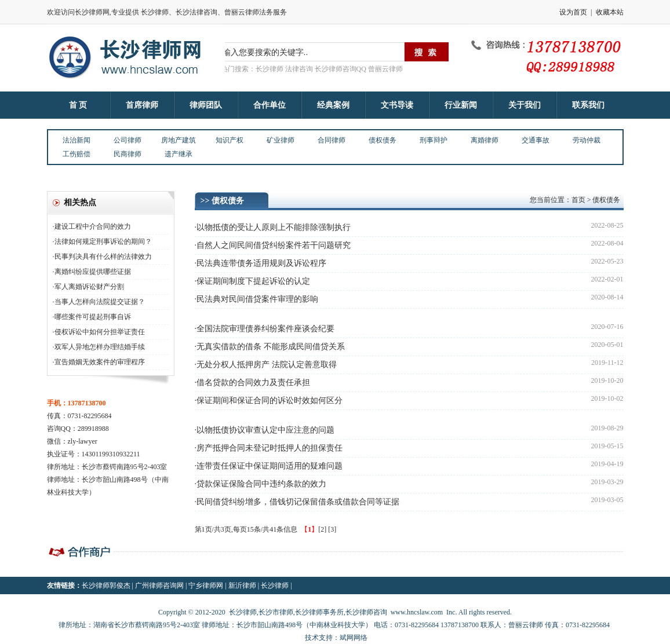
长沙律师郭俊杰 (106, 586)
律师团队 (206, 105)
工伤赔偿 (77, 154)
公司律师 (128, 140)
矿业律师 (281, 140)
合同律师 (332, 140)
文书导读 (397, 105)
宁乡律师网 (206, 586)
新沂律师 (242, 586)
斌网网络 (354, 638)
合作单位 (270, 105)
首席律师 (142, 105)
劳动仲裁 (587, 140)
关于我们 (525, 105)
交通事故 (536, 140)
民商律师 (128, 154)
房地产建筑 (179, 140)
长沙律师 (275, 586)
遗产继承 (179, 154)
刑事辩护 (434, 140)
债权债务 (383, 140)
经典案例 (333, 105)
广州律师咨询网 (159, 586)
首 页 (78, 105)
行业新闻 (461, 105)
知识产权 (230, 140)
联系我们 (588, 105)
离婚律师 (485, 140)
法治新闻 (77, 140)
